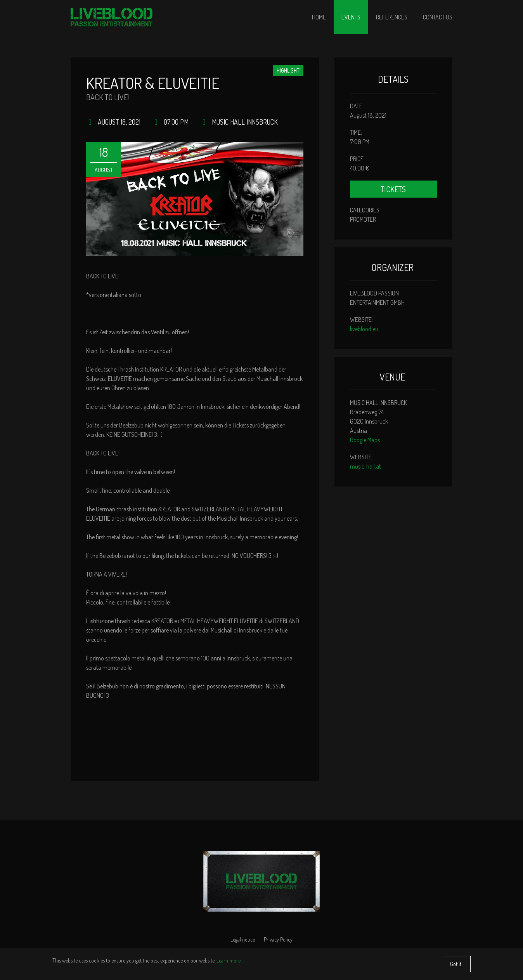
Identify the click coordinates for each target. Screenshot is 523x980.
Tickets (393, 189)
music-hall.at (365, 466)
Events (351, 17)
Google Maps (365, 440)
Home (319, 17)
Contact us (438, 17)
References (392, 17)
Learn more (229, 963)
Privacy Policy (278, 939)
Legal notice (243, 939)
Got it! (456, 966)
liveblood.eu (364, 329)
